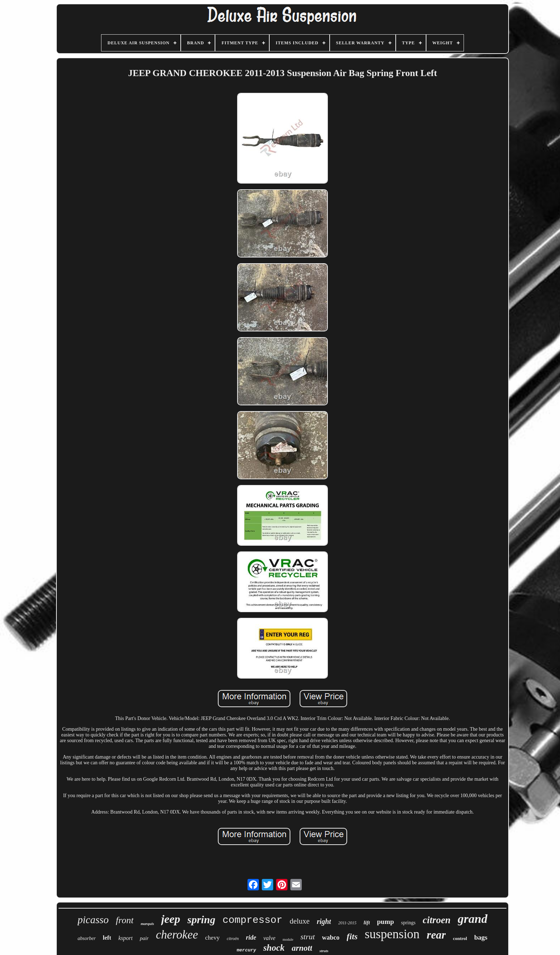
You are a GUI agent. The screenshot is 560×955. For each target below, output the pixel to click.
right (324, 921)
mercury (247, 950)
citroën (233, 939)
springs (408, 923)
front (125, 920)
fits (352, 936)
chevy (212, 938)
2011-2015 (347, 923)
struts (324, 951)
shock (274, 948)
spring (201, 919)
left (107, 938)
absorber (87, 938)
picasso (93, 920)
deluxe (300, 921)
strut (307, 937)
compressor (252, 920)
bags (481, 937)
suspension (392, 934)
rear (436, 935)
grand (473, 919)
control (460, 938)
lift (367, 922)
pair (144, 938)
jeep (171, 919)
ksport (125, 938)
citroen (437, 920)
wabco (331, 937)
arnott (302, 948)
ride (251, 937)
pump (386, 922)
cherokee (177, 935)
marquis (147, 924)
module (288, 939)
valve (269, 938)
